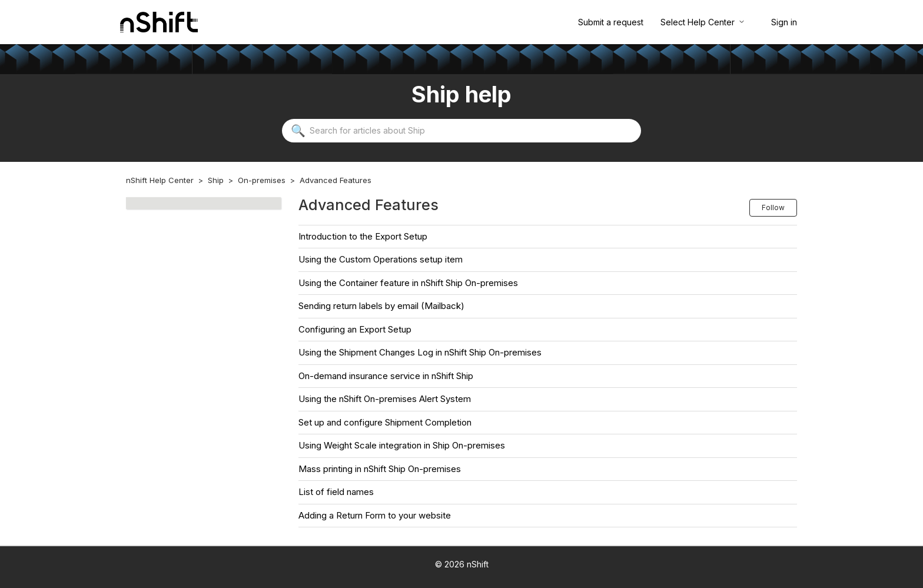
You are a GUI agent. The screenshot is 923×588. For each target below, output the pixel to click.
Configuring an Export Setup (355, 329)
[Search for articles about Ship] (462, 131)
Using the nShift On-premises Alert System (385, 399)
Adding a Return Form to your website (375, 515)
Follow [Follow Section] (773, 207)
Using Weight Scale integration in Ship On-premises (402, 445)
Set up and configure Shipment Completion (385, 422)
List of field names (336, 492)
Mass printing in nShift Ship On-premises (380, 469)
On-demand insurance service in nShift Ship (386, 376)
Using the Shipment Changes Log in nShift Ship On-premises (420, 352)
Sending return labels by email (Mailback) (381, 306)
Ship (216, 180)
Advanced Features (336, 180)
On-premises (262, 180)
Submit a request (611, 22)
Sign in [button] (784, 22)
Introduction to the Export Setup (363, 236)
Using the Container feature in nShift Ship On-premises (408, 283)
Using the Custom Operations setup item (381, 259)
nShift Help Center (160, 180)
